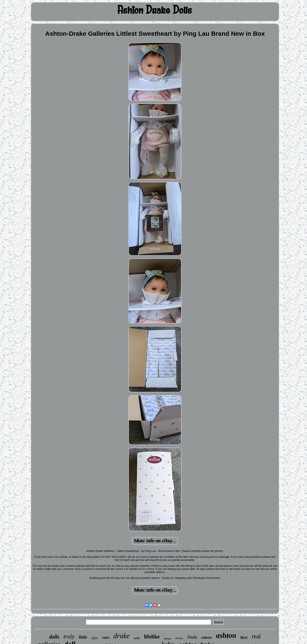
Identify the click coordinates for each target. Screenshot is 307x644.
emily (137, 638)
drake (121, 636)
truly (69, 636)
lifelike (152, 637)
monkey (179, 638)
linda (192, 637)
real (256, 636)
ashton (226, 636)
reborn (206, 638)
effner (95, 638)
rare (106, 637)
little (83, 637)
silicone (168, 639)
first (244, 637)
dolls (54, 637)
